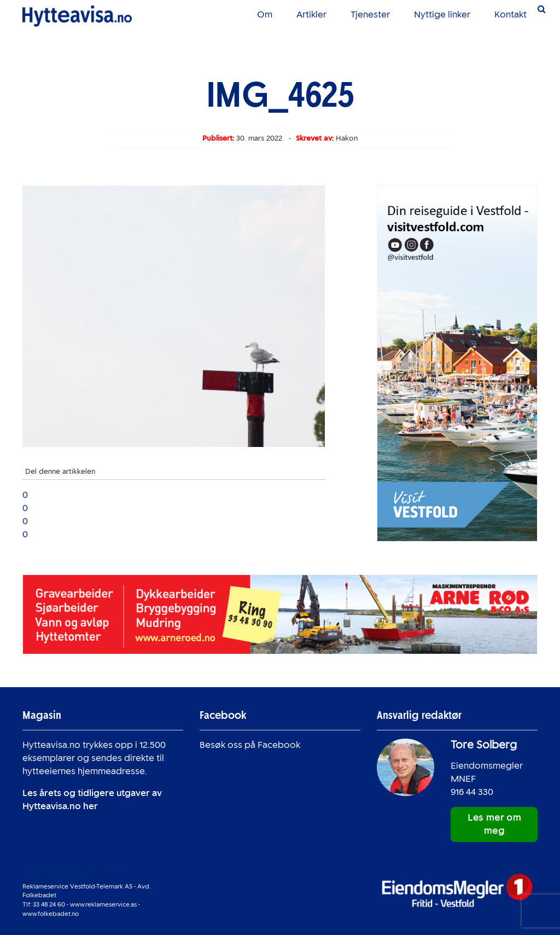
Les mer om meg (494, 824)
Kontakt (511, 14)
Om (265, 14)
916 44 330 (472, 792)
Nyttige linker (442, 14)
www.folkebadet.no (51, 914)
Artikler (311, 14)
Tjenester (370, 14)
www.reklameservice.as (103, 904)
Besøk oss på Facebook (250, 745)
